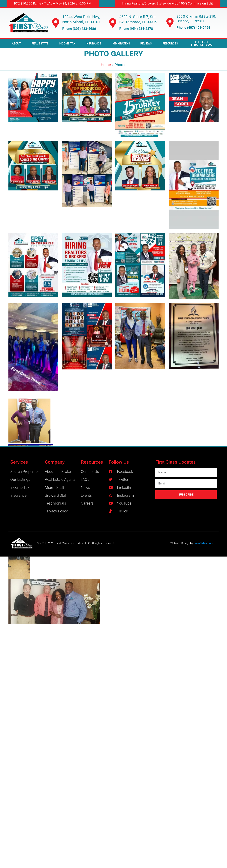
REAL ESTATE (40, 44)
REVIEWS (146, 44)
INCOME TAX (67, 44)
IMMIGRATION (121, 44)
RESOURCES (170, 44)
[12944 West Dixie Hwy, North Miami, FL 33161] (56, 23)
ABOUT (16, 44)
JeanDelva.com (203, 543)
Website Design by (182, 543)
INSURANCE (93, 44)
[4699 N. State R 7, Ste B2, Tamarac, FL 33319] (113, 23)
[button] (168, 3)
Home (106, 65)
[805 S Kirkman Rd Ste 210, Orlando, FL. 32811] (170, 22)
